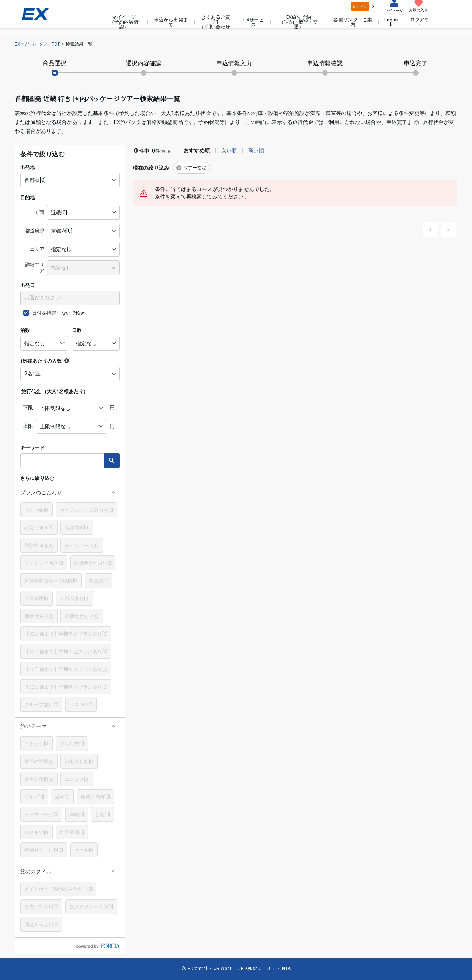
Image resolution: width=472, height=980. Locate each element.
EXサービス (254, 22)
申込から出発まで (171, 22)
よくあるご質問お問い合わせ (216, 22)
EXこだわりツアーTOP (38, 44)
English (391, 22)
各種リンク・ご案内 (353, 22)
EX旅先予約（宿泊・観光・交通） (299, 22)
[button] (70, 492)
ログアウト (420, 22)
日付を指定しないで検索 (59, 313)
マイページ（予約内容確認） (124, 22)
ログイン (360, 6)
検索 (112, 461)
